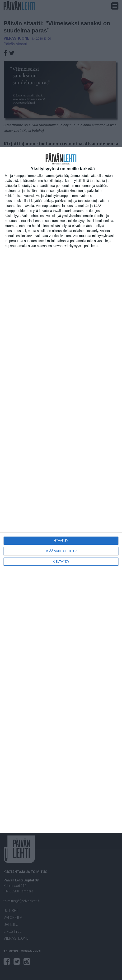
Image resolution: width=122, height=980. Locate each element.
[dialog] (61, 490)
